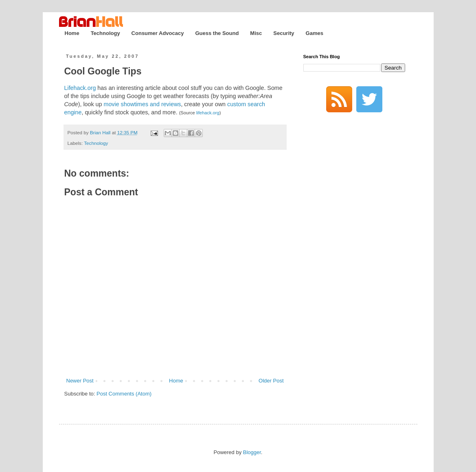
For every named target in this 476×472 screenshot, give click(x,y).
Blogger (252, 452)
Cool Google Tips (103, 71)
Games (315, 33)
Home (72, 33)
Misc (256, 33)
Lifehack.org (80, 88)
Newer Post (80, 381)
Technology (105, 33)
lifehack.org (208, 113)
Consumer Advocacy (158, 33)
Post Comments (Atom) (124, 394)
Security (284, 33)
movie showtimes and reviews (142, 104)
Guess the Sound (217, 33)
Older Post (271, 381)
